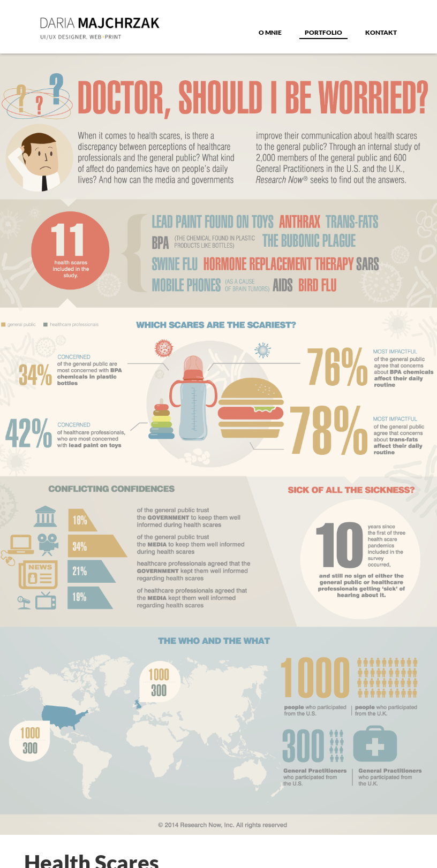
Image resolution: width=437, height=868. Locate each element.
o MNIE (270, 32)
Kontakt (381, 32)
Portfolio (323, 32)
